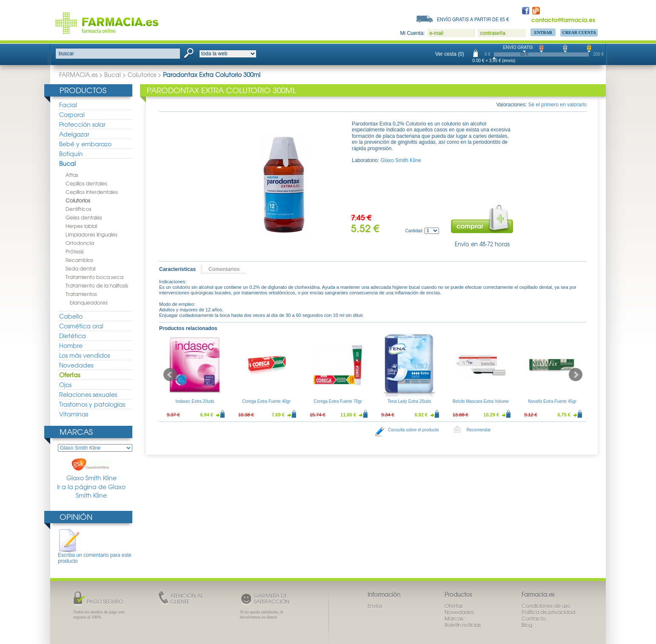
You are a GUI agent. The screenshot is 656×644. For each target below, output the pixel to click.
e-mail (436, 33)
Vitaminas (74, 414)
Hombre (71, 345)
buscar (66, 54)
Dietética (73, 336)
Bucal (113, 74)
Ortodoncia (80, 243)
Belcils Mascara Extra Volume (481, 401)
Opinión (76, 517)
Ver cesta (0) (450, 54)
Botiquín (71, 154)
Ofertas (70, 375)
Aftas (72, 175)
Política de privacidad (548, 612)
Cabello (71, 316)
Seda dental (80, 268)
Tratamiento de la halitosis (97, 285)
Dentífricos (78, 209)
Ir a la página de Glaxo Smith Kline (91, 491)
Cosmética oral (81, 326)
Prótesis (75, 251)
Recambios (79, 260)
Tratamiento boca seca (94, 277)
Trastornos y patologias (92, 404)
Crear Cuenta (579, 33)
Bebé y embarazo (85, 144)
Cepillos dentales (86, 183)
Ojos (65, 385)
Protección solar (82, 124)
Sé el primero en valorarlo (558, 105)
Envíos (375, 606)
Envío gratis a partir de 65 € (473, 19)
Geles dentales (84, 217)
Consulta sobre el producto (414, 430)
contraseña (492, 33)
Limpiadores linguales (91, 234)
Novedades (76, 365)
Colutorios (142, 74)
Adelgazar (74, 134)
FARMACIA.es (78, 74)
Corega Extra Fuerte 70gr (338, 401)
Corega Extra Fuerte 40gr (266, 401)
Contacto (534, 618)
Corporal (72, 114)
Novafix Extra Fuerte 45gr (552, 401)
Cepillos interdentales (92, 192)
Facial (68, 105)
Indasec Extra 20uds (195, 401)
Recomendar (479, 430)
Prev (170, 375)
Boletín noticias (463, 625)
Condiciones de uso (546, 606)
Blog (527, 625)
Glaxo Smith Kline (91, 470)
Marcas (76, 432)
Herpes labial (81, 226)
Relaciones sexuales (88, 394)
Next (576, 375)
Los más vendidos (84, 355)
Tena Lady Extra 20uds (409, 401)
